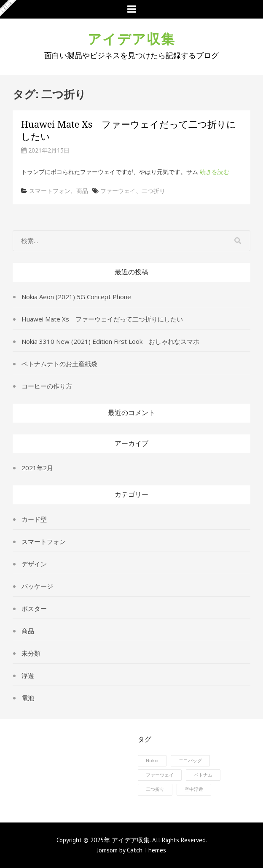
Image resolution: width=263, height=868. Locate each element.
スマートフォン (50, 191)
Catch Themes (146, 850)
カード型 (34, 519)
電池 (28, 698)
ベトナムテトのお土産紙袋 (59, 364)
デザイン (34, 564)
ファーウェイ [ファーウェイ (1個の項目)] (160, 775)
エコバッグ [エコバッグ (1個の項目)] (190, 761)
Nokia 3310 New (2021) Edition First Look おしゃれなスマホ (110, 341)
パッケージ (37, 586)
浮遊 (28, 675)
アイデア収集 (131, 38)
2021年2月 (37, 468)
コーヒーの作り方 (47, 386)
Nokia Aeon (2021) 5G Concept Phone (76, 297)
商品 (82, 191)
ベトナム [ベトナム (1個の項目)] (203, 775)
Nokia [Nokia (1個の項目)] (152, 761)
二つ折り (153, 191)
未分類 (31, 653)
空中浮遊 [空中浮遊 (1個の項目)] (194, 789)
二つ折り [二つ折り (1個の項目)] (155, 789)
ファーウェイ (118, 191)
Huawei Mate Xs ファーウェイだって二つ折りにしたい (102, 319)
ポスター (34, 608)
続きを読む (215, 172)
